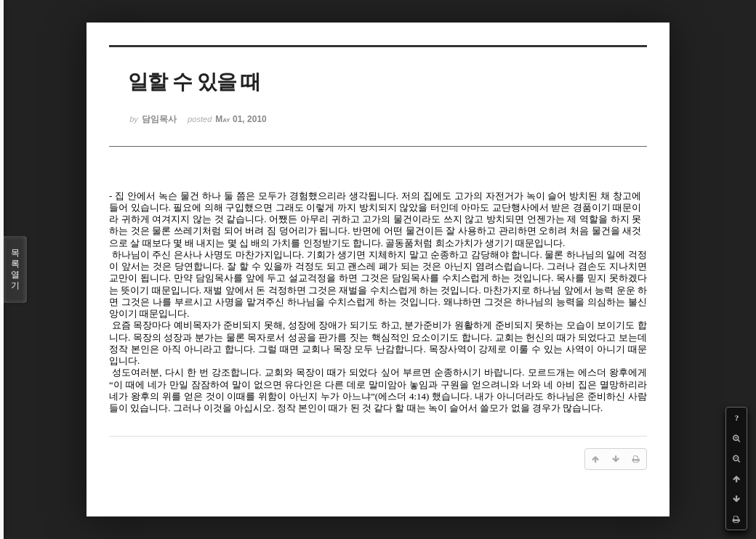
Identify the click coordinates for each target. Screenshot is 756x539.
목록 (15, 269)
